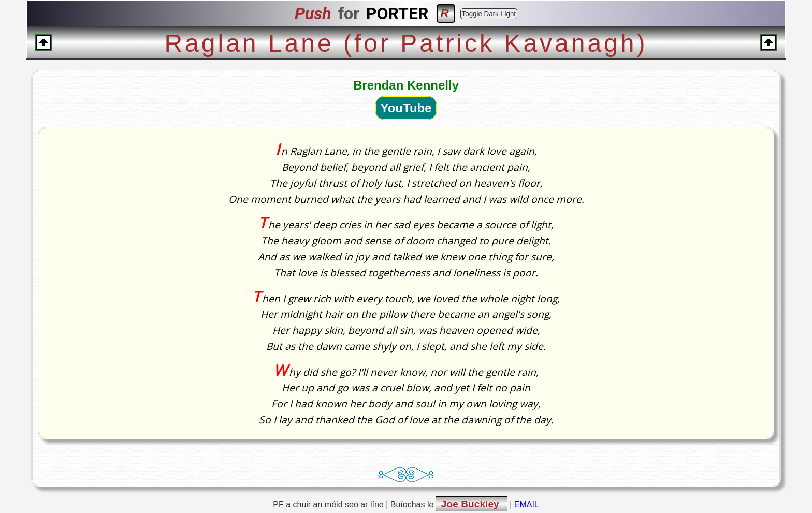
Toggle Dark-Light (489, 14)
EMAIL (527, 504)
